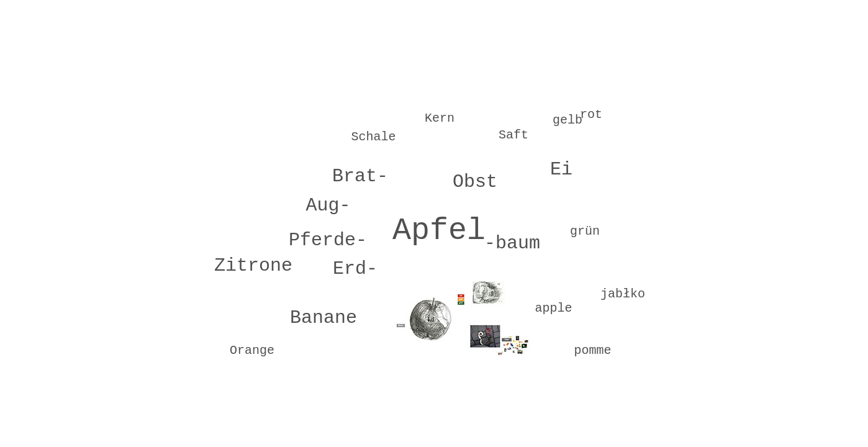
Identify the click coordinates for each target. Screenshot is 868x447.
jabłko (623, 294)
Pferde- (328, 240)
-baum (512, 243)
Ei (561, 169)
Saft (513, 135)
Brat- (360, 176)
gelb (567, 120)
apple (553, 308)
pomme (592, 350)
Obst (475, 182)
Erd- (355, 269)
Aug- (328, 205)
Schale (373, 137)
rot (591, 115)
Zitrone (253, 266)
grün (585, 231)
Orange (252, 350)
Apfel (439, 231)
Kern (440, 118)
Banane (323, 318)
